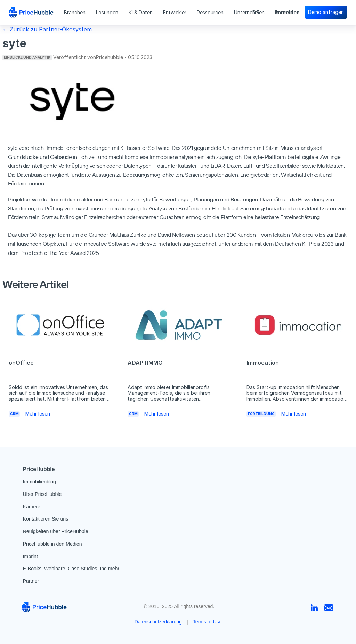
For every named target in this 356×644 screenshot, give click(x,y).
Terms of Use (207, 622)
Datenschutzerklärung (158, 622)
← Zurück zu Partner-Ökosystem (47, 29)
